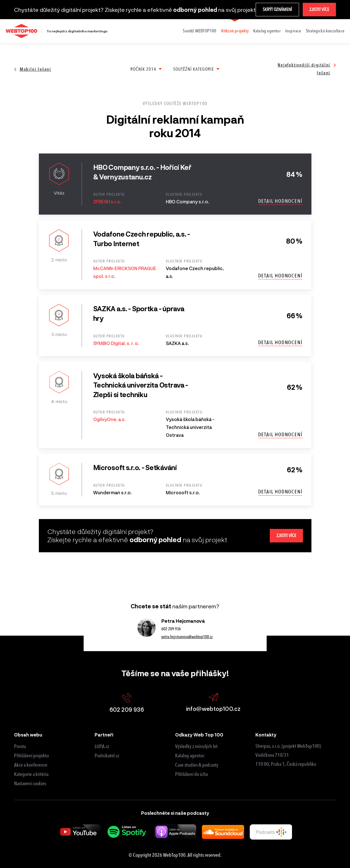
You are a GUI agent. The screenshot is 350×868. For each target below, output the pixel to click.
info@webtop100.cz (213, 703)
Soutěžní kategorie (194, 69)
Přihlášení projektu (32, 756)
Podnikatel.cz (107, 756)
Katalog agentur (267, 31)
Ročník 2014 (143, 69)
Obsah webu (28, 735)
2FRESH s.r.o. (107, 202)
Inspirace (293, 31)
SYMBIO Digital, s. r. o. (116, 343)
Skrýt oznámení (277, 9)
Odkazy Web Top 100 (199, 735)
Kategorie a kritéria (31, 774)
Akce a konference (31, 765)
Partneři (104, 735)
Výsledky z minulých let (196, 746)
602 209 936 (171, 629)
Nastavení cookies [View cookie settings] (30, 784)
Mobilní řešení (33, 69)
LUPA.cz (102, 746)
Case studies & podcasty (197, 765)
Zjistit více (319, 9)
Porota (20, 746)
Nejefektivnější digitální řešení (307, 69)
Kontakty (266, 735)
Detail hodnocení (280, 201)
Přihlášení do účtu (192, 774)
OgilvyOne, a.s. (109, 419)
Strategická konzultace (325, 31)
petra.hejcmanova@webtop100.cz (187, 637)
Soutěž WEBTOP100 (199, 31)
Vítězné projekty (235, 31)
